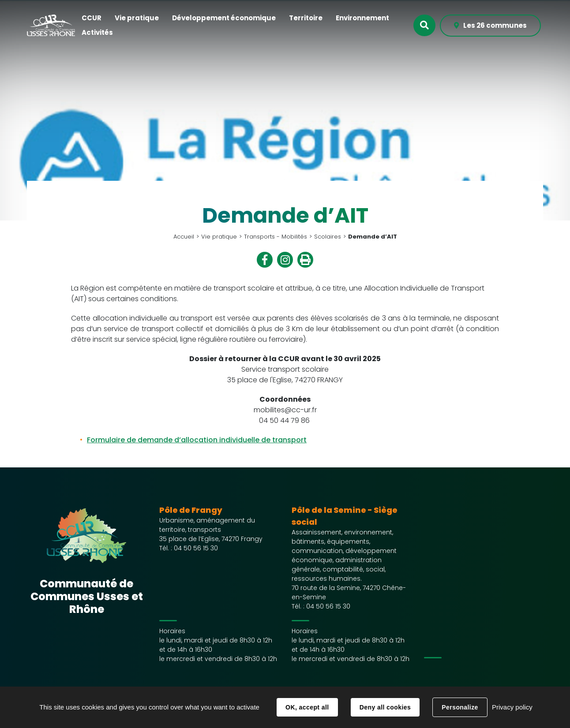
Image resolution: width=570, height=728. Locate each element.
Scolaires (328, 237)
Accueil (184, 237)
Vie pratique (219, 237)
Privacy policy (512, 707)
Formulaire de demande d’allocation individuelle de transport (197, 440)
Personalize (460, 707)
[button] (92, 18)
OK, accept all (307, 707)
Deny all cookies (385, 707)
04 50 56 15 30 (196, 548)
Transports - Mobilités (276, 237)
